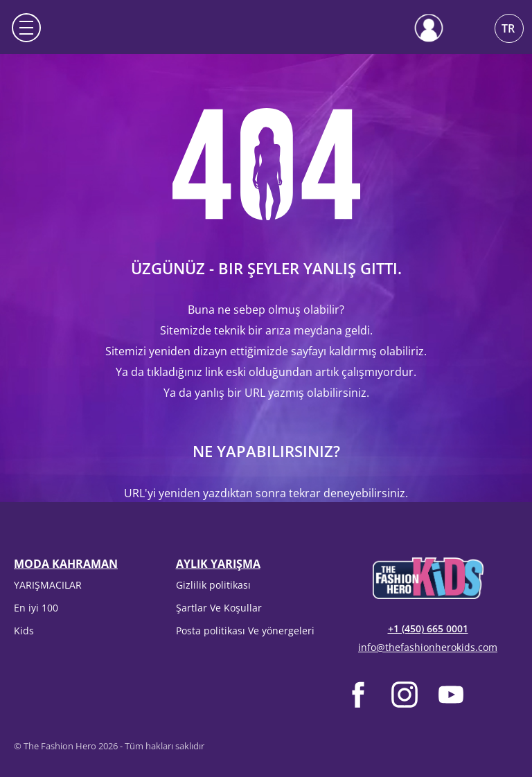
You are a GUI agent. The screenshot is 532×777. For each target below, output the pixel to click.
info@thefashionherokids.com (428, 647)
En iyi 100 (36, 608)
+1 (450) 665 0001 (428, 628)
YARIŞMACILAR (48, 585)
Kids (24, 631)
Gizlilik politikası (213, 585)
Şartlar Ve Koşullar (219, 608)
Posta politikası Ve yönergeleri (245, 631)
